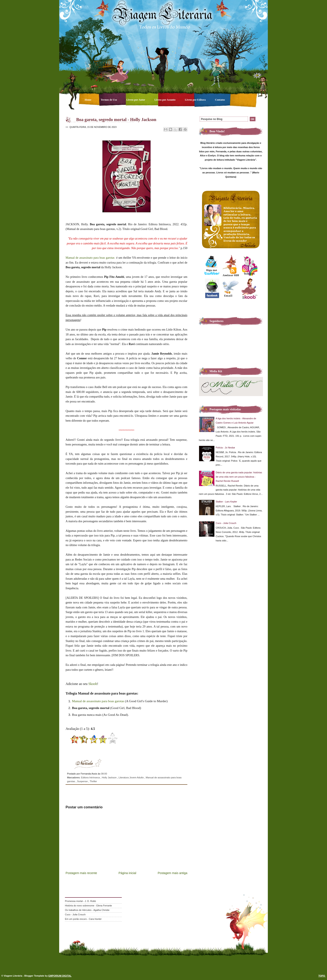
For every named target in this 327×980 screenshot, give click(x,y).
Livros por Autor (136, 100)
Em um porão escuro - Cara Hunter (83, 919)
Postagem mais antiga (173, 873)
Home (88, 100)
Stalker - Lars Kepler (226, 502)
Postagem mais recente (81, 873)
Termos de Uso (109, 100)
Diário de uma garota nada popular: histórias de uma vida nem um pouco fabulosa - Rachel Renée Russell (239, 477)
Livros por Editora (196, 100)
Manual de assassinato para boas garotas (90, 258)
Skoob (93, 684)
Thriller (93, 781)
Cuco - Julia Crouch (226, 523)
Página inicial (127, 873)
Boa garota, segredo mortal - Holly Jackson (116, 120)
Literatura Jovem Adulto (131, 777)
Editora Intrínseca (91, 777)
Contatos (220, 100)
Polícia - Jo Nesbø (225, 448)
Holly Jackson (110, 777)
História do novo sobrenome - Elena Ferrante (88, 906)
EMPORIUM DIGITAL (60, 976)
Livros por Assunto (165, 100)
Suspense (83, 781)
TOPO (322, 976)
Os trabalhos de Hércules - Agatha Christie (87, 910)
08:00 (104, 774)
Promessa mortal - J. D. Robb (80, 901)
